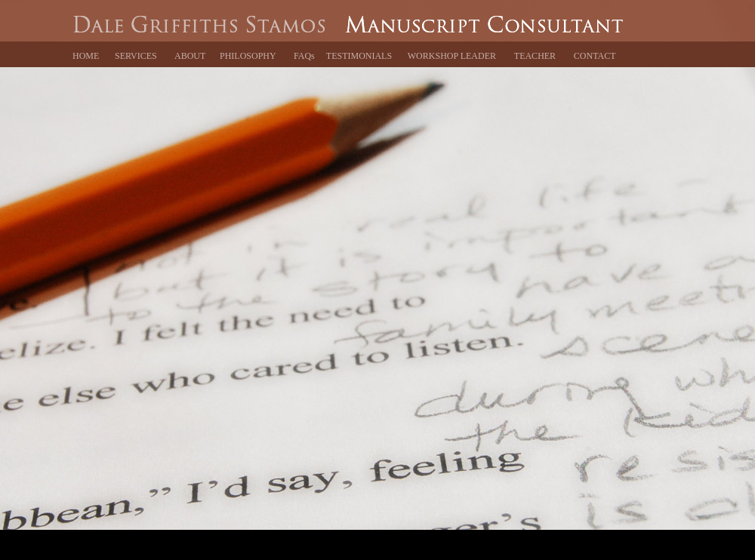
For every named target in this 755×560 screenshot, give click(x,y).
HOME (86, 56)
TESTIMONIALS (359, 56)
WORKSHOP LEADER (452, 56)
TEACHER (535, 56)
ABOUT (190, 56)
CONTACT (595, 56)
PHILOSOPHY (248, 56)
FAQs (304, 56)
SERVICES (136, 56)
